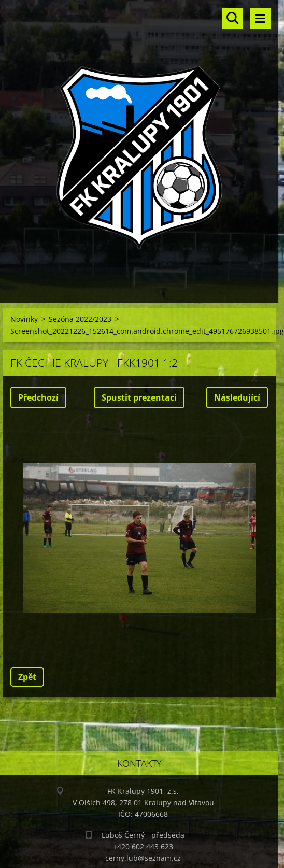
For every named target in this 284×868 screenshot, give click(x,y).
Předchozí (38, 397)
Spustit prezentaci (139, 397)
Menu (260, 18)
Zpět (27, 677)
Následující (237, 397)
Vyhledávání (233, 18)
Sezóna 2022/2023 (80, 319)
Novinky (24, 319)
